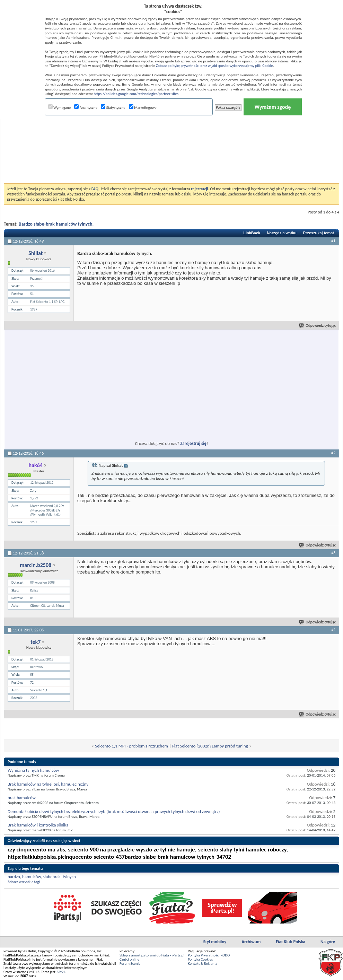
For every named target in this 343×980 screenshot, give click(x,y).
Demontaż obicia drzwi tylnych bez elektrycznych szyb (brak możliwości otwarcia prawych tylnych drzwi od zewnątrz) (114, 811)
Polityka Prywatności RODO (209, 955)
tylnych (69, 877)
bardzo (14, 877)
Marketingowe (143, 108)
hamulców (32, 877)
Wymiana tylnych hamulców (33, 770)
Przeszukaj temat (319, 233)
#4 (333, 630)
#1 (333, 241)
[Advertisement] (171, 133)
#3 (333, 553)
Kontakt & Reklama (203, 964)
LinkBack (252, 233)
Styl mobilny (215, 942)
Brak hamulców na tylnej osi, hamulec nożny (48, 784)
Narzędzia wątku (282, 233)
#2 (333, 453)
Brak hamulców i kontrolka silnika (38, 825)
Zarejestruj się (193, 443)
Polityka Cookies (200, 959)
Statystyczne (113, 108)
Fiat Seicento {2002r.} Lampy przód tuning (210, 746)
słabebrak (52, 877)
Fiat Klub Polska (291, 942)
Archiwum (251, 942)
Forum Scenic (130, 964)
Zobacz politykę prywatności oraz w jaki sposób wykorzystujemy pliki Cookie (214, 66)
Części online (129, 959)
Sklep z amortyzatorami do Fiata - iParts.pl (152, 955)
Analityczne (86, 108)
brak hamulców (22, 798)
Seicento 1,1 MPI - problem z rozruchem (131, 746)
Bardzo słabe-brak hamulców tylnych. (56, 224)
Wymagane (60, 108)
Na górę (328, 942)
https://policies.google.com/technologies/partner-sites (136, 94)
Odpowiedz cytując (318, 326)
